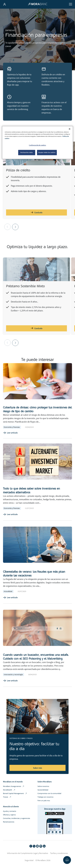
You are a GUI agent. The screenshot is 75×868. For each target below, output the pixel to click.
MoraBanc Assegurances (14, 786)
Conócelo (37, 212)
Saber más (38, 768)
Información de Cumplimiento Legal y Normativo (28, 853)
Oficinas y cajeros (9, 815)
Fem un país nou (44, 801)
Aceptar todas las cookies (47, 152)
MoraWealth (9, 790)
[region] (37, 143)
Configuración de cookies (37, 145)
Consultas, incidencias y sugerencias (17, 818)
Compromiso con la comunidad (49, 793)
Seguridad (29, 860)
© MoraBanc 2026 (43, 860)
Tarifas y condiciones (59, 853)
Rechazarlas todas (27, 152)
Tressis (7, 797)
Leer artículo (10, 433)
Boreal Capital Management (15, 794)
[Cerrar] (70, 129)
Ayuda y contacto (10, 811)
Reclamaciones (9, 822)
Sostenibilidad (43, 790)
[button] (15, 227)
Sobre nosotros (43, 786)
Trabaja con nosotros (45, 797)
